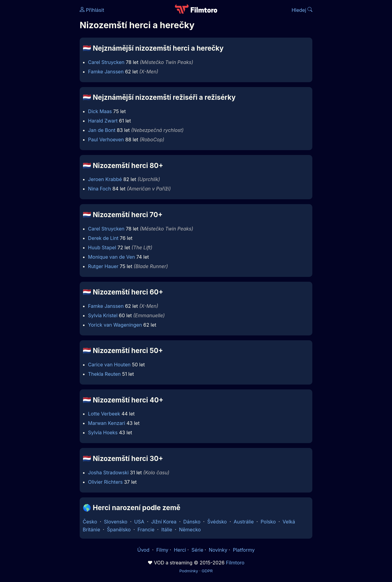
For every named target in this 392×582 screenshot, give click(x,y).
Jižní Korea (164, 522)
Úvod (144, 550)
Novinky (218, 550)
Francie (146, 530)
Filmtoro (235, 563)
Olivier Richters (105, 482)
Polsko (268, 522)
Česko (90, 522)
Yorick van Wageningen (115, 325)
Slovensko (116, 522)
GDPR (207, 571)
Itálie (167, 530)
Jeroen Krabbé (105, 179)
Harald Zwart (103, 121)
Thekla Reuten (105, 374)
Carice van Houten (109, 365)
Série (197, 550)
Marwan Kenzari (107, 423)
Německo (190, 530)
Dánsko (192, 522)
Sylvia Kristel (103, 315)
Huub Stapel (102, 247)
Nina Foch (100, 189)
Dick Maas (100, 111)
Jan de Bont (102, 130)
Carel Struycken (106, 62)
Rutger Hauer (103, 266)
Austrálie (244, 522)
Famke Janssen (106, 72)
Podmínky (189, 571)
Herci (180, 550)
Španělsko (119, 530)
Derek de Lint (103, 238)
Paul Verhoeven (106, 140)
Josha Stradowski (108, 473)
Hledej (302, 10)
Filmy (162, 550)
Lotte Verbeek (104, 414)
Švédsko (217, 522)
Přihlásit (92, 10)
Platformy (244, 550)
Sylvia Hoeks (103, 432)
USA (139, 522)
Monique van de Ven (112, 257)
